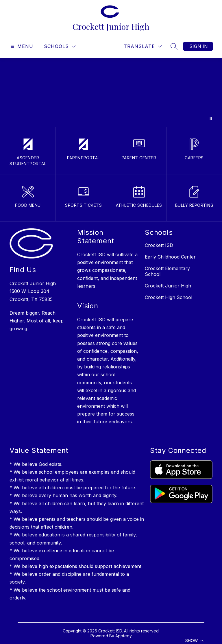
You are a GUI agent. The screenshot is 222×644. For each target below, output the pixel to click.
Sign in (199, 46)
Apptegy (124, 636)
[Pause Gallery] (211, 119)
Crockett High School (169, 297)
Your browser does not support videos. (111, 92)
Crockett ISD (159, 245)
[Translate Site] (143, 46)
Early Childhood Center (170, 257)
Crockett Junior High (168, 286)
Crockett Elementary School (167, 271)
